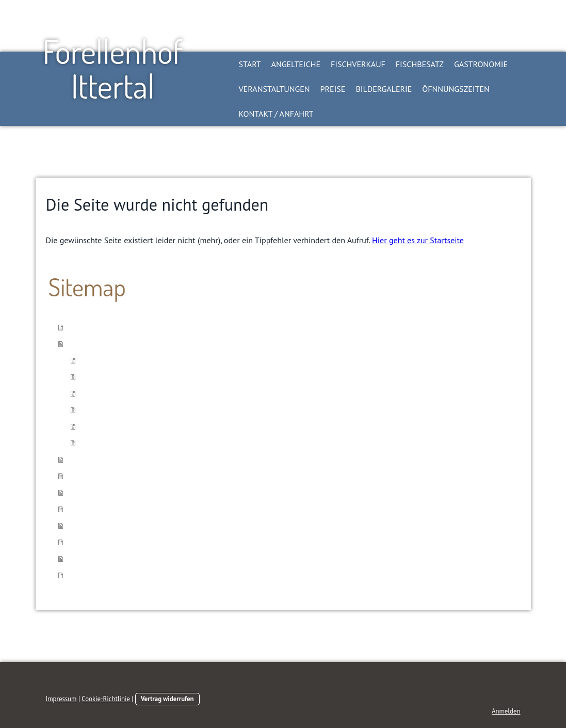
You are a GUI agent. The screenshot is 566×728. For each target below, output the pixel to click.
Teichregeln (101, 426)
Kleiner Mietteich (111, 410)
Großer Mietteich (110, 393)
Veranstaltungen (274, 89)
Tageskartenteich (110, 360)
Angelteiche (296, 64)
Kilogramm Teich (110, 377)
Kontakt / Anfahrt (276, 114)
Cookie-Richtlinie (106, 699)
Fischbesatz (420, 64)
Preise (333, 89)
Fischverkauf (358, 64)
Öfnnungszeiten (456, 89)
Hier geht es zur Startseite (418, 240)
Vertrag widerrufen (167, 699)
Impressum (61, 699)
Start (250, 64)
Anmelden (506, 711)
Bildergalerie (384, 89)
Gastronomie (481, 64)
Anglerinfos (101, 443)
